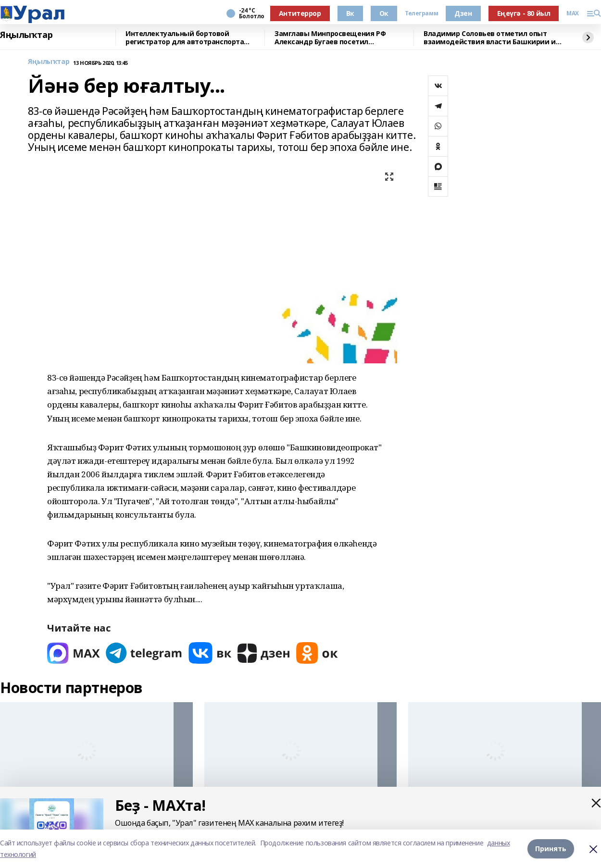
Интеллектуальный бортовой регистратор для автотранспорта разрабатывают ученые (185, 38)
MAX (573, 13)
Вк (350, 13)
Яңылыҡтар (26, 35)
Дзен (463, 13)
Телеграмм (421, 13)
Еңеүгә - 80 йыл (524, 13)
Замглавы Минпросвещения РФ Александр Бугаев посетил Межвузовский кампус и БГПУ (330, 38)
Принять (551, 849)
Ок (384, 13)
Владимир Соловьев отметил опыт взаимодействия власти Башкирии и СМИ (490, 38)
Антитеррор (300, 13)
